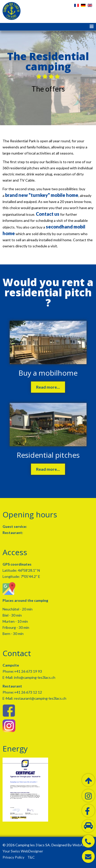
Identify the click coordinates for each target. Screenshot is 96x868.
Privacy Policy (13, 857)
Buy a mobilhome (48, 373)
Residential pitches (48, 455)
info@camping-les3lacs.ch (34, 677)
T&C (31, 857)
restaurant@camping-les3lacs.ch (40, 698)
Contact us (48, 214)
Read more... (48, 387)
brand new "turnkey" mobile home (42, 195)
